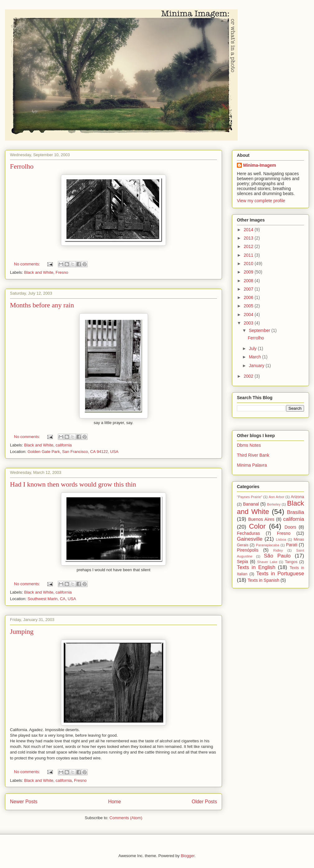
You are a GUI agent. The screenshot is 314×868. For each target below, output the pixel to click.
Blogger (187, 856)
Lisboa (281, 539)
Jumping (22, 631)
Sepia (242, 562)
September (260, 330)
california (64, 445)
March (255, 357)
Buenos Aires (261, 519)
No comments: (28, 264)
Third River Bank (253, 455)
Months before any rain (42, 305)
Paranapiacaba (268, 545)
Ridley (278, 550)
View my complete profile (261, 201)
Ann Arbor (276, 497)
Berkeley (274, 504)
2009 (249, 272)
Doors (290, 527)
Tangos (291, 562)
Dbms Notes (249, 445)
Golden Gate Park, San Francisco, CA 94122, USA (73, 452)
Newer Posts (24, 802)
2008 (249, 281)
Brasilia (296, 512)
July (253, 348)
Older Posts (204, 802)
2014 (249, 230)
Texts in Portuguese (280, 574)
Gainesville (250, 539)
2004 (249, 315)
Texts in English (256, 567)
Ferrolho (22, 166)
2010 (249, 264)
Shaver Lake (267, 562)
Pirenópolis (248, 550)
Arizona (297, 497)
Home (115, 802)
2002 (249, 376)
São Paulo (277, 556)
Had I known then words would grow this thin (73, 484)
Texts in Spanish (264, 580)
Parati (292, 545)
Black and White (39, 272)
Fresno (62, 272)
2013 (249, 238)
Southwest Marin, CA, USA (52, 599)
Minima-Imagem (260, 165)
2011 (249, 255)
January (257, 366)
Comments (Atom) (126, 818)
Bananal (251, 504)
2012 (249, 246)
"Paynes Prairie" (249, 497)
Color (257, 526)
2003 (249, 323)
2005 (249, 306)
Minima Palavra (252, 465)
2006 (249, 297)
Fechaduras (248, 533)
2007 (249, 289)
